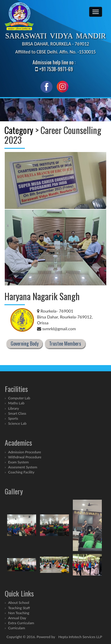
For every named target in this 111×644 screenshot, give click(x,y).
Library (13, 408)
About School (18, 603)
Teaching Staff (19, 608)
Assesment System (22, 467)
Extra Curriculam (21, 623)
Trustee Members (65, 344)
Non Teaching (18, 613)
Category (19, 130)
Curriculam (16, 628)
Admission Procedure (24, 452)
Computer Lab (19, 398)
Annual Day (17, 618)
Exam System (18, 462)
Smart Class (17, 413)
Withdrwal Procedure (25, 457)
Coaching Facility (21, 472)
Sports (13, 418)
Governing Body (25, 344)
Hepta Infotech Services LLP (80, 637)
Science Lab (17, 423)
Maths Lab (16, 403)
